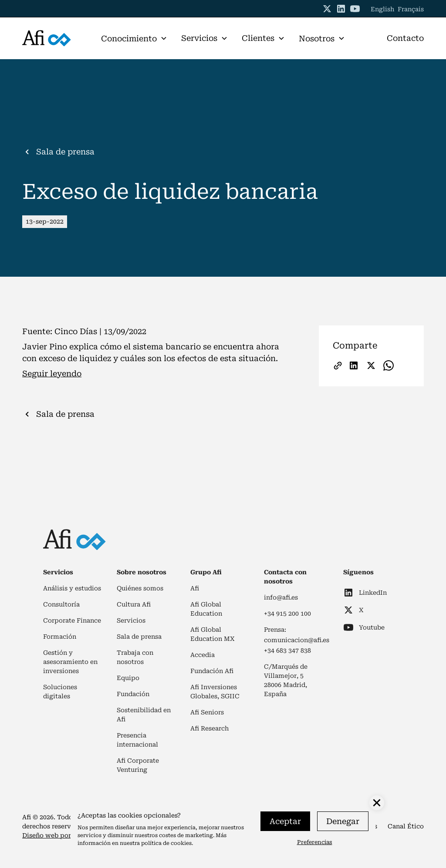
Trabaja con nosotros (135, 657)
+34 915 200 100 (287, 613)
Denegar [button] (343, 821)
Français (411, 9)
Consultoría (61, 604)
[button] (134, 39)
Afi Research (209, 728)
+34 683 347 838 (287, 650)
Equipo (128, 678)
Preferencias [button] (315, 842)
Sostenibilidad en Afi (144, 715)
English (382, 9)
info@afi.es (281, 597)
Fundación (133, 694)
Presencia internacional (137, 740)
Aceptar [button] (285, 821)
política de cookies (166, 843)
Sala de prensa (139, 637)
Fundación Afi (212, 671)
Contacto (405, 38)
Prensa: (275, 630)
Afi (195, 588)
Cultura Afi (134, 604)
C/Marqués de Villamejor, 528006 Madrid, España (286, 680)
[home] (47, 38)
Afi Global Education (206, 609)
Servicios (131, 620)
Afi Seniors (207, 712)
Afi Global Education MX (213, 634)
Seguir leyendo (52, 374)
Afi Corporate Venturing (138, 765)
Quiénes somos (140, 588)
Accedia (203, 655)
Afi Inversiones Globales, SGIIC (215, 692)
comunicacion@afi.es (297, 640)
